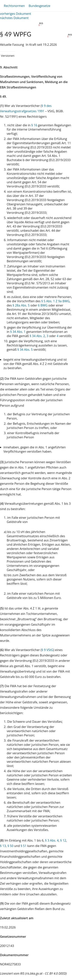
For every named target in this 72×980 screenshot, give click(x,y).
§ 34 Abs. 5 (25, 350)
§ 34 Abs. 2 (37, 336)
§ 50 (10, 846)
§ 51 (24, 846)
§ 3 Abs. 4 (52, 840)
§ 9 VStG (47, 650)
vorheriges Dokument (16, 14)
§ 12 (63, 840)
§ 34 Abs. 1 (18, 332)
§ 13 (3, 846)
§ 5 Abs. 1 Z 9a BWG (55, 301)
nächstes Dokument (14, 18)
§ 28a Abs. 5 (21, 305)
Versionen (8, 56)
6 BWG (43, 305)
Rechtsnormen (14, 6)
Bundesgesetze (39, 6)
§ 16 (34, 125)
